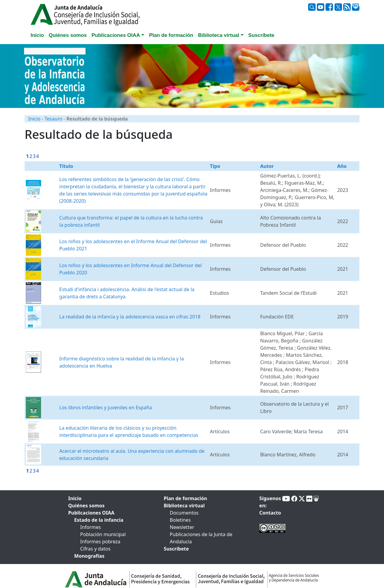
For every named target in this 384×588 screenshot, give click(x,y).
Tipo (215, 166)
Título (66, 166)
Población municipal (103, 534)
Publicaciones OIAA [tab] (91, 513)
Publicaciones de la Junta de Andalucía (201, 538)
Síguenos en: (270, 502)
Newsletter (182, 527)
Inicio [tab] (37, 35)
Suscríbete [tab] (261, 35)
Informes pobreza (100, 542)
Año (342, 166)
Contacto (270, 513)
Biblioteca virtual (184, 506)
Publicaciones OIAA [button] (116, 35)
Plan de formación (186, 498)
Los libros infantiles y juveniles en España (106, 407)
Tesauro (53, 119)
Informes (90, 527)
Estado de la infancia (99, 520)
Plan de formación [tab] (171, 35)
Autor (267, 166)
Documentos (184, 513)
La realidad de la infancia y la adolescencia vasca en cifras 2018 (130, 317)
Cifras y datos (95, 549)
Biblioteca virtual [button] (219, 35)
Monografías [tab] (89, 556)
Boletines (180, 520)
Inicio (34, 119)
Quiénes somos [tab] (68, 35)
